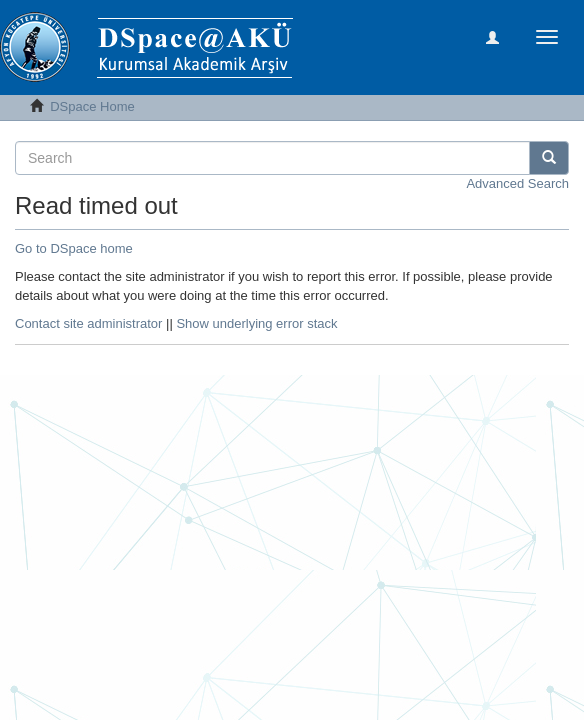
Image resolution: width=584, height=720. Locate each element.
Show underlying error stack (256, 323)
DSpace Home (92, 106)
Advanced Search (517, 183)
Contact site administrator (88, 323)
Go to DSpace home (74, 248)
